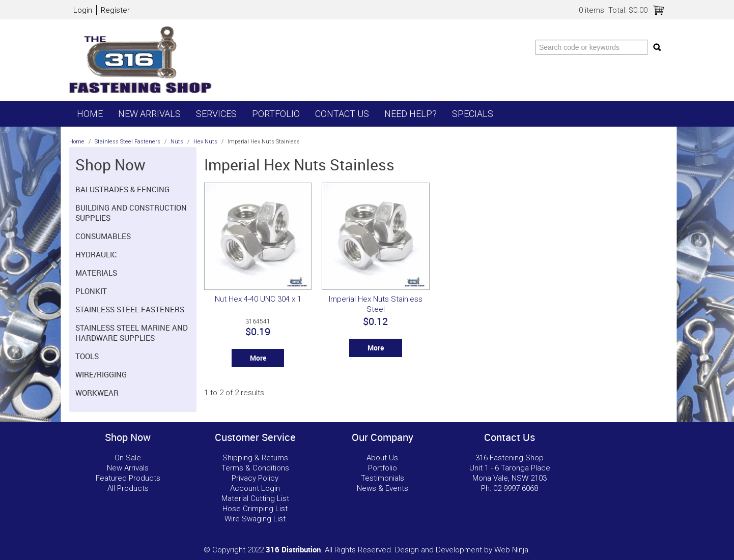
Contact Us (342, 114)
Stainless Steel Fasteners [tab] (130, 309)
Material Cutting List (255, 498)
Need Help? (411, 114)
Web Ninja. (512, 550)
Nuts (177, 142)
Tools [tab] (87, 356)
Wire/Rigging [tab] (101, 374)
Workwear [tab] (97, 393)
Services (216, 114)
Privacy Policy (255, 478)
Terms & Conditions (255, 468)
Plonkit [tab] (91, 291)
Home (90, 114)
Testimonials (383, 478)
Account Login (255, 488)
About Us (382, 458)
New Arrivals (149, 114)
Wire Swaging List (255, 519)
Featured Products (128, 478)
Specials (473, 114)
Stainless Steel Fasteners (128, 142)
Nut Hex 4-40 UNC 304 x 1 (258, 299)
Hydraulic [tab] (96, 254)
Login (83, 10)
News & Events (383, 488)
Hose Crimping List (255, 509)
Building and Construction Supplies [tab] (131, 213)
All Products (128, 488)
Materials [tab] (96, 273)
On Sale (128, 458)
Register (115, 10)
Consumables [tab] (103, 236)
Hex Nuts (205, 142)
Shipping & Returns (255, 458)
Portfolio (276, 114)
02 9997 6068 (516, 488)
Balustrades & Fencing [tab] (122, 189)
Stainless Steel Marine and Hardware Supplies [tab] (132, 333)
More (258, 358)
